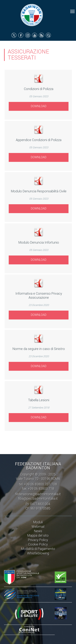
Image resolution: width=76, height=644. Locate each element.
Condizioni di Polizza (39, 89)
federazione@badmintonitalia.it (38, 494)
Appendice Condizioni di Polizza (39, 140)
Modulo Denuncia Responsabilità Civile (39, 191)
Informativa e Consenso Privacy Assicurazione (39, 296)
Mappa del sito (38, 536)
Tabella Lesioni (39, 400)
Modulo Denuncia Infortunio (39, 242)
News (38, 531)
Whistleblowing (38, 553)
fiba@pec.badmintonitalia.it (38, 499)
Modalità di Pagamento (38, 549)
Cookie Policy (38, 544)
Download (39, 106)
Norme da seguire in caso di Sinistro (39, 349)
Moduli (38, 522)
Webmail (38, 527)
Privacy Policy (38, 540)
